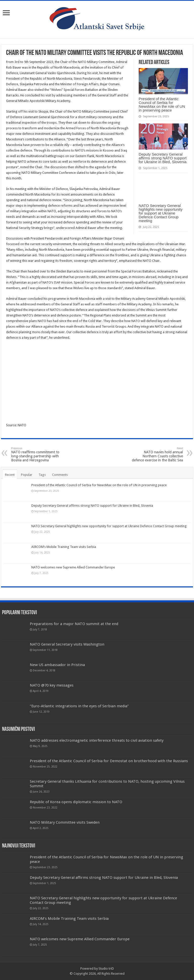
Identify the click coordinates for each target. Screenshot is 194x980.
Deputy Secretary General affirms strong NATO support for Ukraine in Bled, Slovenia (163, 158)
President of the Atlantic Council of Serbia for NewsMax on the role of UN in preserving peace (162, 104)
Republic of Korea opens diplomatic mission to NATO (76, 802)
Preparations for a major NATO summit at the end (74, 624)
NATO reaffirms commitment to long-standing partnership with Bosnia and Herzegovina (37, 454)
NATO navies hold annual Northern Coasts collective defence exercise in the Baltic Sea (157, 454)
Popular (27, 475)
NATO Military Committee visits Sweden (65, 822)
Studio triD (106, 968)
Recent (10, 475)
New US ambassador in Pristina (57, 665)
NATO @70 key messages (52, 685)
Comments (60, 475)
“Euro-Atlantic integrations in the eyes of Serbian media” (79, 706)
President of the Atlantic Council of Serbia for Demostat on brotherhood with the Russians (109, 761)
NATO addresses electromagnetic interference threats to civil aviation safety (97, 740)
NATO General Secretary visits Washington (67, 644)
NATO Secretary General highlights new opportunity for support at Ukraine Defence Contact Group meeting (161, 213)
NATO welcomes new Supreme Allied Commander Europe (73, 567)
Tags (42, 475)
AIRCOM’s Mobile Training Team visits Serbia (64, 547)
